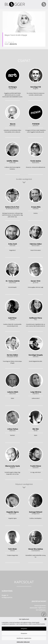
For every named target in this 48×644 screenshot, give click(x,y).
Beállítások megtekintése (24, 638)
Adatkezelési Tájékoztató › (38, 608)
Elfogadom (24, 629)
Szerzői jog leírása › (40, 606)
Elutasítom (24, 633)
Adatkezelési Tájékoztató (23, 642)
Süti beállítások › (41, 610)
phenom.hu (13, 44)
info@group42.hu (7, 597)
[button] (45, 619)
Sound (7, 44)
